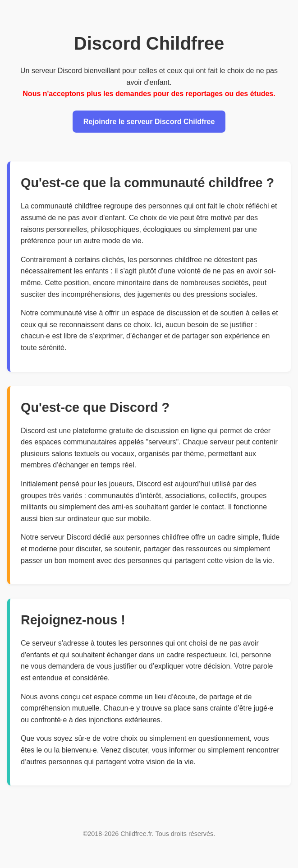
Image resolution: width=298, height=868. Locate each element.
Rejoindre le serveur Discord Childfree (149, 122)
